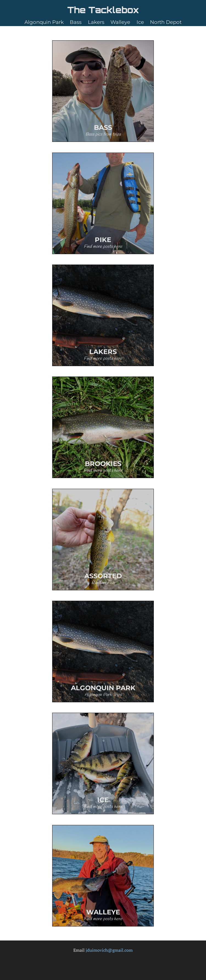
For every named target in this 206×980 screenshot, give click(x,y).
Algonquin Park (44, 22)
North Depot (166, 22)
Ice (140, 22)
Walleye (120, 22)
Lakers (96, 22)
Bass (76, 22)
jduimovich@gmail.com (109, 950)
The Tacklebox (103, 10)
